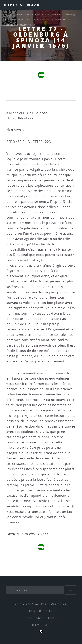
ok (70, 590)
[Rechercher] (35, 590)
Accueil (9, 14)
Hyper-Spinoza (22, 5)
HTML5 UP (41, 625)
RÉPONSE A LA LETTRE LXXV (29, 142)
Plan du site (41, 611)
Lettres (20, 14)
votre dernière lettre (45, 191)
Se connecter (41, 618)
